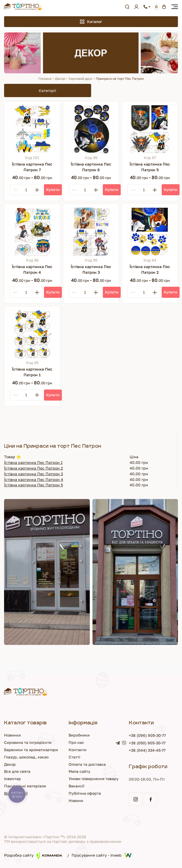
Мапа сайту (79, 771)
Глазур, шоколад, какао (26, 757)
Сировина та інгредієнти (28, 742)
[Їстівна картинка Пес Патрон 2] (150, 232)
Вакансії (76, 786)
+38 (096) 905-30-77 (147, 735)
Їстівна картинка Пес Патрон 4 (34, 479)
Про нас (76, 742)
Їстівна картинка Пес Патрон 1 (33, 462)
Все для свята (17, 771)
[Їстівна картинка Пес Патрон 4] (32, 232)
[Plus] (37, 190)
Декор (60, 79)
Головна (45, 79)
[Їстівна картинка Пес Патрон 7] (32, 129)
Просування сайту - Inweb (102, 855)
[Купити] (53, 190)
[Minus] (15, 190)
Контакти (78, 750)
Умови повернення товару (94, 779)
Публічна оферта (85, 793)
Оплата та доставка (87, 764)
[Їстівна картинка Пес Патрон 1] (32, 334)
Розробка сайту (33, 855)
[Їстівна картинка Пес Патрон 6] (91, 129)
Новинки (12, 735)
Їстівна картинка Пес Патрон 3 (33, 474)
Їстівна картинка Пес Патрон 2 (33, 468)
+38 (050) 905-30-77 (147, 743)
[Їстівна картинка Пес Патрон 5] (150, 129)
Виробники (79, 735)
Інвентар (12, 779)
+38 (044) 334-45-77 (147, 750)
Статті (74, 757)
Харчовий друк (81, 79)
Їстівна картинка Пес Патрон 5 (33, 485)
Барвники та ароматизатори (31, 750)
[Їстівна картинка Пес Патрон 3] (91, 232)
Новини (76, 801)
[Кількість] (26, 190)
